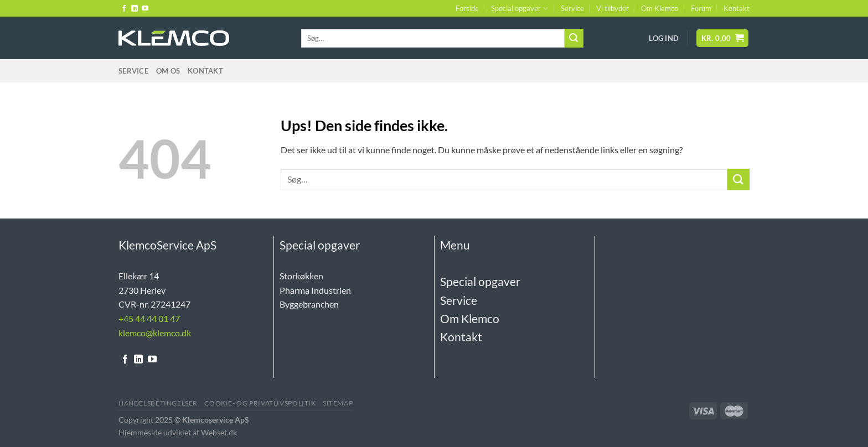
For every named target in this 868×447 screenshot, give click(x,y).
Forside (467, 8)
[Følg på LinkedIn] (135, 9)
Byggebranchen (309, 304)
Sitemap (338, 403)
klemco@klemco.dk (155, 333)
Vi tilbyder (613, 8)
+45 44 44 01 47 (149, 318)
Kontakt (737, 8)
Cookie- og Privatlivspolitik (260, 403)
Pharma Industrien (315, 290)
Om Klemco (660, 8)
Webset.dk (219, 432)
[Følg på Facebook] (124, 9)
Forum (701, 8)
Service (572, 8)
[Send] (574, 38)
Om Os (168, 71)
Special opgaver (520, 9)
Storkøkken (301, 276)
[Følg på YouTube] (145, 9)
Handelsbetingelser (158, 403)
